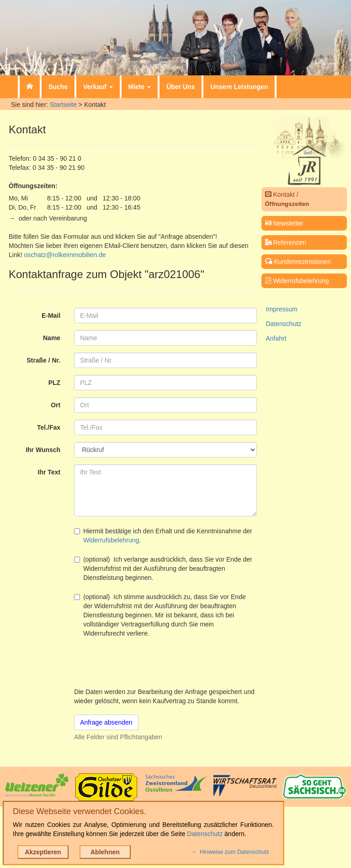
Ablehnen (105, 852)
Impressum (282, 309)
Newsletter (284, 223)
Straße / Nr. (43, 360)
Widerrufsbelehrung (111, 540)
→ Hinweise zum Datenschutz (230, 852)
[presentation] (144, 663)
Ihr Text (49, 472)
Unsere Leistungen (239, 87)
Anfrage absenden (106, 722)
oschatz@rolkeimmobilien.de (65, 255)
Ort (56, 405)
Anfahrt (276, 338)
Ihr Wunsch (43, 450)
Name (52, 338)
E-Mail (51, 316)
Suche (58, 87)
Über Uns (181, 87)
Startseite (63, 105)
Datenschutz (284, 324)
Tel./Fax (49, 427)
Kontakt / (287, 199)
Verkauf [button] (98, 87)
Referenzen (286, 242)
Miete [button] (140, 87)
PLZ (54, 383)
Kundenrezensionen (298, 262)
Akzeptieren (43, 852)
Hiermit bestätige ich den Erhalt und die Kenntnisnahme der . (163, 536)
